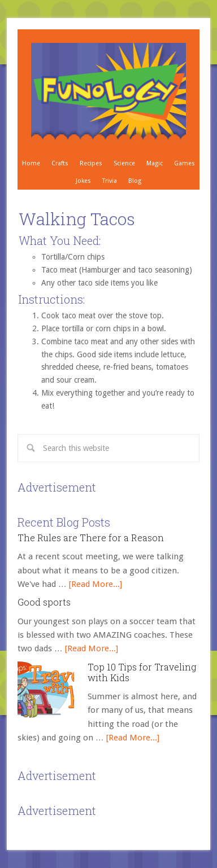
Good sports (44, 602)
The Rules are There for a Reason (91, 538)
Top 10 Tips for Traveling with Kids (142, 672)
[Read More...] (96, 584)
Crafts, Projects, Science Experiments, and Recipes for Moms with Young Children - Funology (109, 92)
